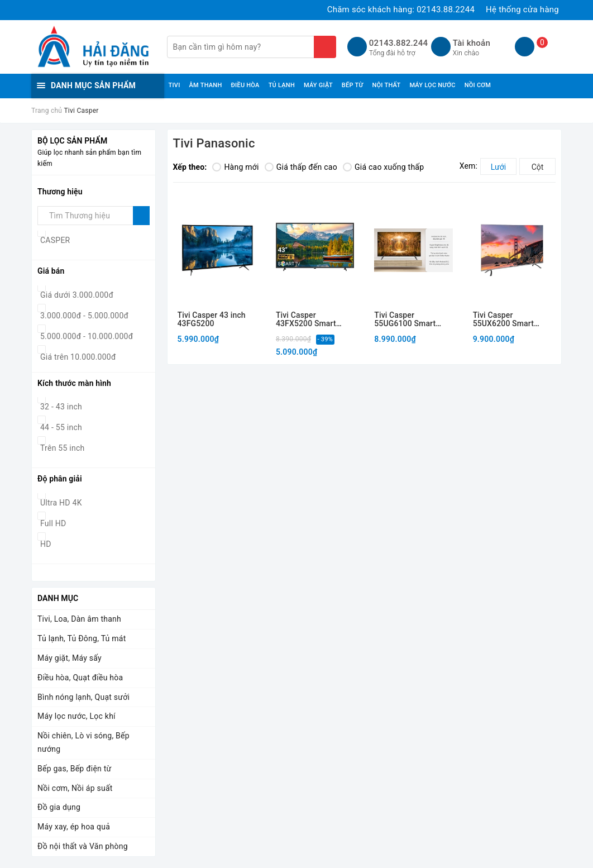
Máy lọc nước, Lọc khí (76, 716)
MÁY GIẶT (318, 85)
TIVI (174, 85)
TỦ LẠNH (282, 85)
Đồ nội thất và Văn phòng (83, 846)
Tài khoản (472, 43)
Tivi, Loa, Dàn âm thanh (79, 619)
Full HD (53, 523)
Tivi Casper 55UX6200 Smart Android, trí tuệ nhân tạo (509, 320)
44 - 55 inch (61, 427)
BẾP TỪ (353, 85)
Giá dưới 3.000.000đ (77, 295)
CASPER (55, 240)
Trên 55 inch (62, 448)
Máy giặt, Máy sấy (70, 658)
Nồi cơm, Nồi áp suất (75, 788)
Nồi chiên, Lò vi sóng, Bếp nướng (83, 742)
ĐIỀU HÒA (245, 85)
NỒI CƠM (478, 85)
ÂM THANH (206, 85)
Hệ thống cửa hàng (522, 9)
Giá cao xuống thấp (383, 167)
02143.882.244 (398, 43)
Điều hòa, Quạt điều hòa (80, 678)
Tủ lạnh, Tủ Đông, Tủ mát (82, 638)
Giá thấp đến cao (301, 167)
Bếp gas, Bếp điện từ (75, 769)
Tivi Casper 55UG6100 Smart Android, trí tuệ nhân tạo (410, 320)
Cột (538, 167)
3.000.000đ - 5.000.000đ (84, 316)
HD (46, 544)
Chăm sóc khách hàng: (401, 9)
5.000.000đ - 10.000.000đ (87, 336)
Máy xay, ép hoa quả (74, 827)
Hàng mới (235, 167)
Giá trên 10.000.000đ (78, 357)
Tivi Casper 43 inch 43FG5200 (212, 319)
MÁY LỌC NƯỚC (432, 85)
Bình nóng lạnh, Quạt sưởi (83, 697)
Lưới (498, 167)
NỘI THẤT (386, 85)
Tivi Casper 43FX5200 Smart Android (306, 320)
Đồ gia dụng (59, 807)
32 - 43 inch (61, 407)
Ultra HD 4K (61, 503)
